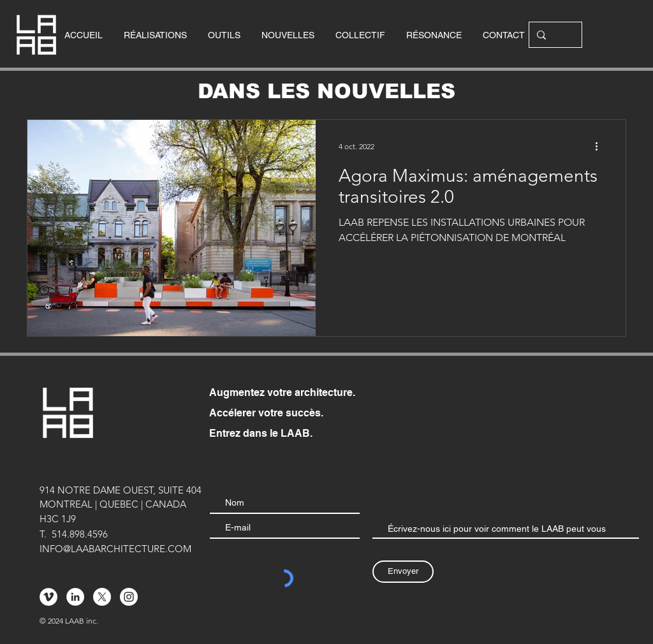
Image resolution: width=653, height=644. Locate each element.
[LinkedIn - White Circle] (75, 597)
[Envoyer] (403, 572)
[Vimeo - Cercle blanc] (48, 597)
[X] (102, 597)
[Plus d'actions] (601, 146)
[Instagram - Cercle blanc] (129, 597)
